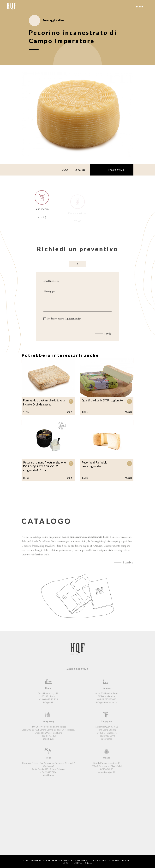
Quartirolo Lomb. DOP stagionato (102, 400)
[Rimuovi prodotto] (72, 268)
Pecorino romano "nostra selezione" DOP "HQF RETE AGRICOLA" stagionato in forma (45, 466)
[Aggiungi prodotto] (83, 268)
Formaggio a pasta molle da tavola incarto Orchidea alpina (44, 402)
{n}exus (89, 863)
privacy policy (74, 323)
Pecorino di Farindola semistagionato (94, 464)
